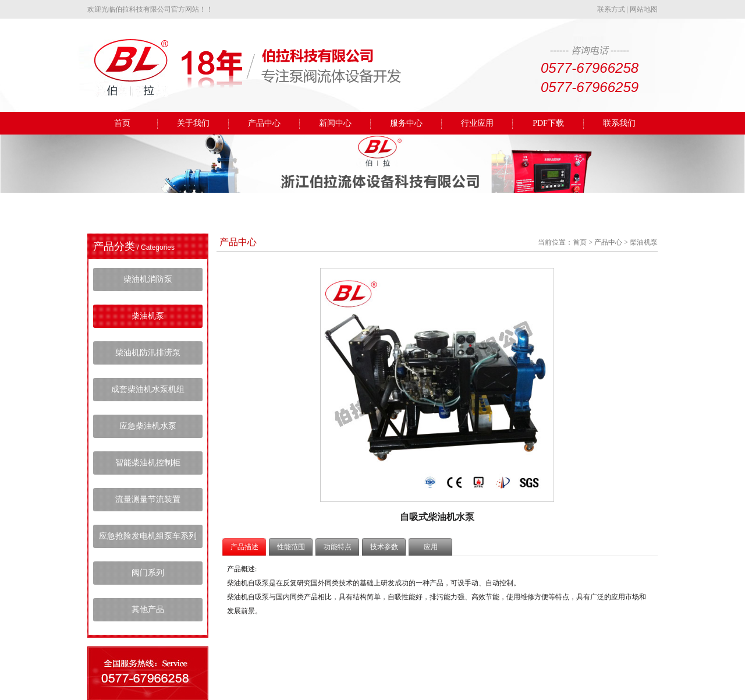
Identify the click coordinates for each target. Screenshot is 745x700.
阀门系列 (148, 573)
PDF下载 (548, 123)
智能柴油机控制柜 (148, 463)
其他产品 (148, 609)
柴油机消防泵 (148, 279)
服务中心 (406, 123)
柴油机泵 (148, 316)
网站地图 (644, 9)
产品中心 (264, 123)
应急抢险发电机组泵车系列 (148, 536)
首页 (122, 123)
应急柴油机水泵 (148, 426)
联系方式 (611, 9)
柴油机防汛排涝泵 (148, 353)
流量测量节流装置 (148, 499)
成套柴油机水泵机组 (148, 389)
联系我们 (619, 123)
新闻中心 (335, 123)
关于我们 (193, 123)
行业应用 (477, 123)
